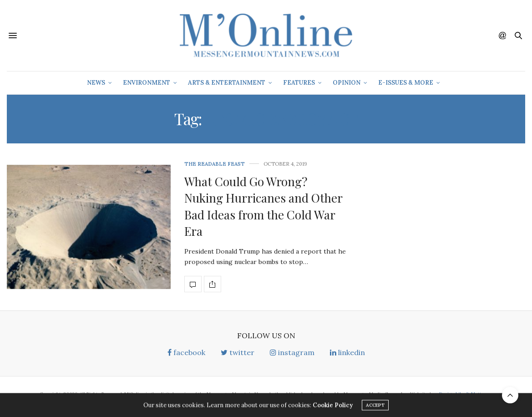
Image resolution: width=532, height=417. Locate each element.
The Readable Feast (215, 164)
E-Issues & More (406, 83)
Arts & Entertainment (227, 83)
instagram (292, 352)
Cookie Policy (333, 407)
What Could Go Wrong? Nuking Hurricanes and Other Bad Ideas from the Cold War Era (263, 206)
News (96, 83)
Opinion (347, 83)
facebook (186, 352)
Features (299, 83)
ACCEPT (375, 407)
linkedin (347, 352)
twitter (238, 352)
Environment (147, 83)
